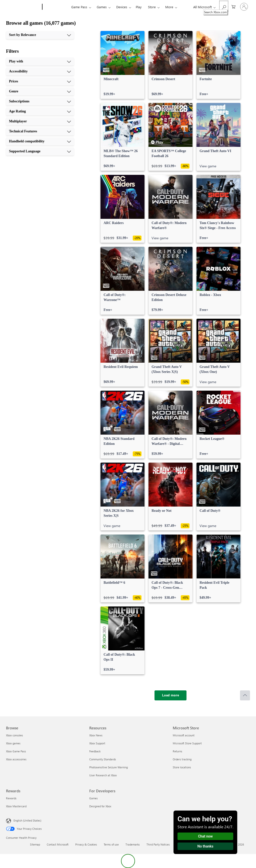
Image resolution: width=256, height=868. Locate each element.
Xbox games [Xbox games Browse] (13, 743)
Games (102, 7)
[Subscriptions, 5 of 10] (40, 101)
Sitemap (35, 844)
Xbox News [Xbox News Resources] (96, 735)
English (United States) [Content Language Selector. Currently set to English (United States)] (27, 820)
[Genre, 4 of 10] (40, 91)
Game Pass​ (79, 7)
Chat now (205, 836)
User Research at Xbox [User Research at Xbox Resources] (103, 775)
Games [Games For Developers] (93, 798)
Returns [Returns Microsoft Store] (177, 751)
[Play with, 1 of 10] (40, 61)
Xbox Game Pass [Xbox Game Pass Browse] (16, 751)
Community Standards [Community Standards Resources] (103, 759)
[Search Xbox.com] (224, 6)
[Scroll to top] (245, 695)
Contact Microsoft (58, 844)
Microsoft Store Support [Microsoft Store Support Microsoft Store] (187, 743)
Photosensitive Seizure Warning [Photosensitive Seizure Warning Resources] (108, 767)
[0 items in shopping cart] (233, 6)
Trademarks (133, 844)
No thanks (205, 846)
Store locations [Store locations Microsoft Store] (182, 767)
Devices (122, 7)
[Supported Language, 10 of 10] (40, 151)
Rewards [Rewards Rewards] (11, 798)
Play (139, 7)
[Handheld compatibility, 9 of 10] (40, 141)
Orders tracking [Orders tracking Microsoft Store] (182, 759)
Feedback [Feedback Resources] (95, 751)
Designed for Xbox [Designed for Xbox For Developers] (100, 806)
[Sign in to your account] (244, 7)
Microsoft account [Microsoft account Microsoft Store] (184, 735)
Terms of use (111, 844)
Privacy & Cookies (86, 844)
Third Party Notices (158, 844)
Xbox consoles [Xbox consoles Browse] (14, 735)
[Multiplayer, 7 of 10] (40, 121)
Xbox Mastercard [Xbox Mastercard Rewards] (16, 806)
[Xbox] (56, 7)
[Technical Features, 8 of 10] (40, 131)
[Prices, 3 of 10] (40, 81)
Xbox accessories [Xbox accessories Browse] (16, 759)
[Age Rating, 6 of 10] (40, 111)
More (169, 7)
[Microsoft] (23, 7)
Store (152, 7)
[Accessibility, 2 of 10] (40, 71)
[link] (122, 65)
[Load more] (170, 695)
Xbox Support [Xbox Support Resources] (97, 743)
